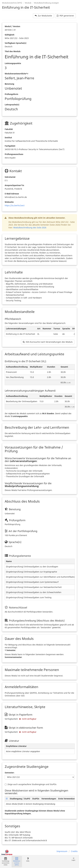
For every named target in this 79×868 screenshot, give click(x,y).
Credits (74, 851)
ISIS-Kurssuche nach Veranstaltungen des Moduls (48, 342)
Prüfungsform (11, 94)
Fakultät (9, 129)
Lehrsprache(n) (12, 105)
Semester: (10, 773)
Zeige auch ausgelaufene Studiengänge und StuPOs (31, 784)
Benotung (9, 84)
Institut (8, 137)
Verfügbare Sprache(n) (16, 43)
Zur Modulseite (43, 16)
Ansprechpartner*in (14, 185)
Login (73, 859)
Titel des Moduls (13, 51)
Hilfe (28, 860)
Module (28, 3)
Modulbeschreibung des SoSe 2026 (30, 228)
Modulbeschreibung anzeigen (46, 3)
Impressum (62, 851)
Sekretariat (10, 177)
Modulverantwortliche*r (16, 74)
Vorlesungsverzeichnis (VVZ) (6, 862)
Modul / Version (12, 26)
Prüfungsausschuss (14, 154)
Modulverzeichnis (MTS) (12, 3)
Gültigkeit (10, 35)
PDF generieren (65, 16)
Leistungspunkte (13, 63)
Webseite (9, 202)
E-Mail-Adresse (12, 194)
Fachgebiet (10, 146)
